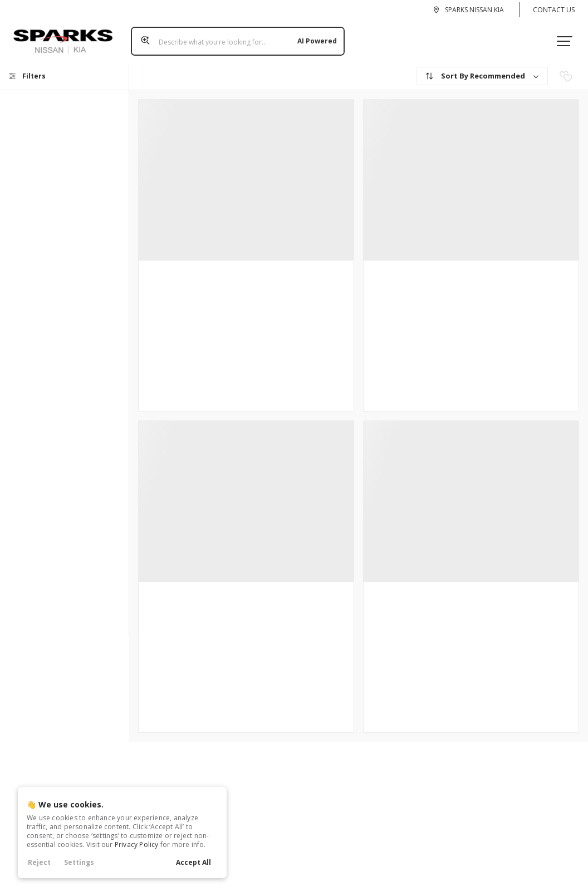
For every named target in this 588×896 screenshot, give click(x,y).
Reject (39, 862)
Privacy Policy (137, 844)
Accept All (193, 862)
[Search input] (234, 37)
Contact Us (554, 10)
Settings (79, 862)
